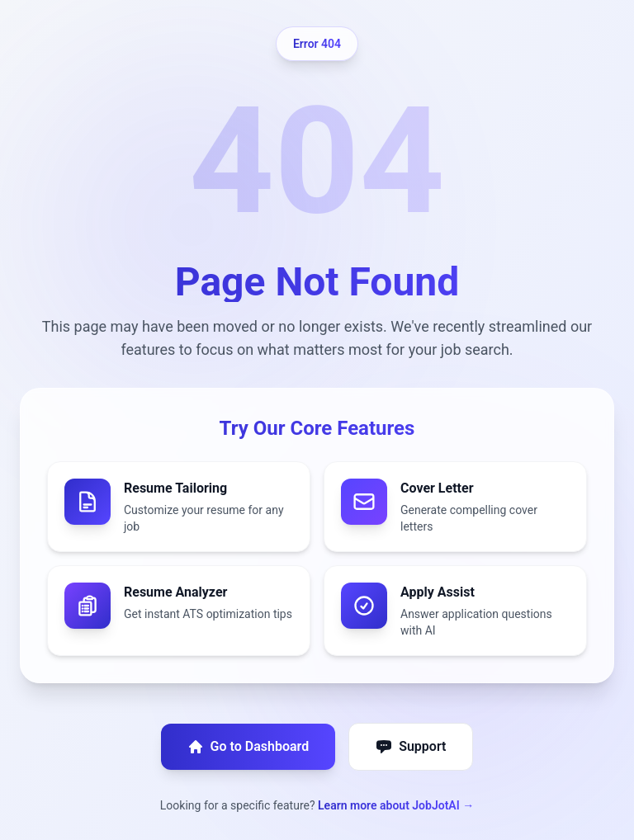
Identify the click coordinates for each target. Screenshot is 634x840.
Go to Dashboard (248, 747)
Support (411, 747)
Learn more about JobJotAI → (396, 805)
